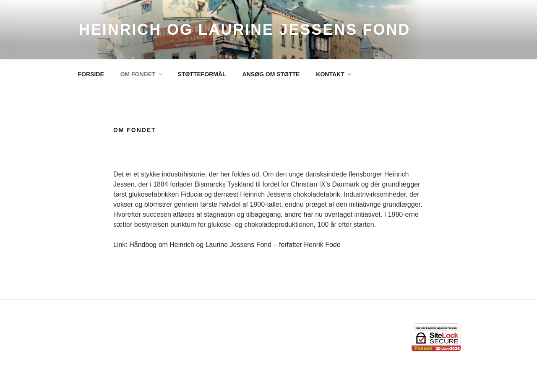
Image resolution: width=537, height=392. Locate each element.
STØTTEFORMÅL (202, 74)
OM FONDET (142, 74)
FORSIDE (91, 74)
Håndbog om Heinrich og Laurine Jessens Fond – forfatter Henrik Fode (235, 245)
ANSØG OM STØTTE (271, 74)
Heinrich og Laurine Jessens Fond (245, 30)
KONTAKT (334, 74)
